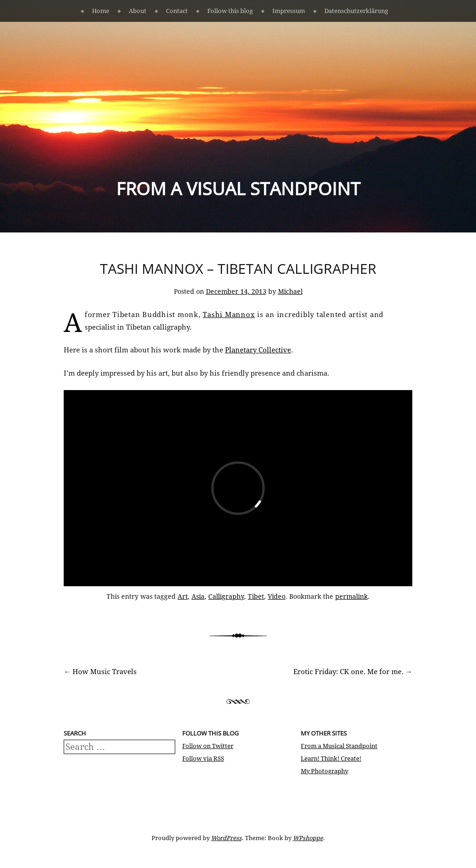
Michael (290, 292)
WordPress (226, 838)
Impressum (289, 11)
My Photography (324, 771)
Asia (198, 596)
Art (183, 596)
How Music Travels (100, 672)
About (138, 11)
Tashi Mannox (229, 315)
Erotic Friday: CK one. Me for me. (353, 672)
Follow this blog (230, 11)
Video (277, 596)
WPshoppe (308, 838)
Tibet (256, 596)
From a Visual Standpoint (238, 189)
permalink (351, 596)
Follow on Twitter (208, 746)
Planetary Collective (258, 350)
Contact (177, 11)
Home (101, 11)
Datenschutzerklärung (356, 11)
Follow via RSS (203, 759)
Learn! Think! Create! (331, 759)
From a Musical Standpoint (339, 746)
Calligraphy (226, 596)
